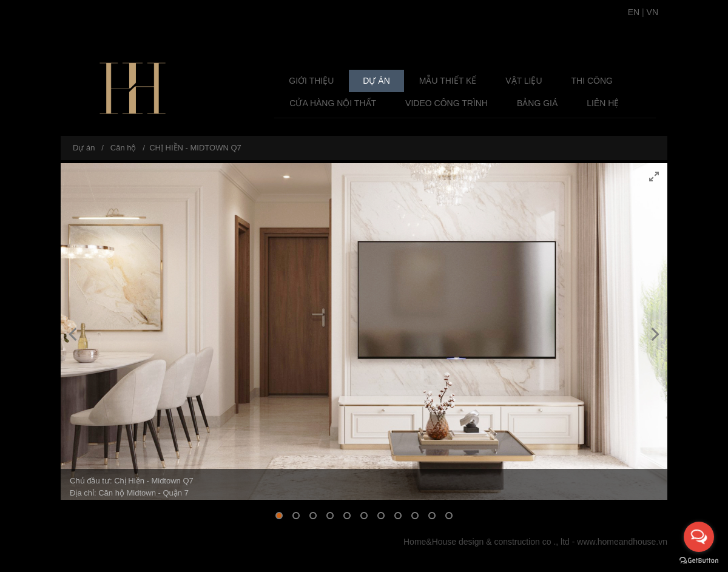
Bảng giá (537, 103)
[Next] (654, 334)
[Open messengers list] (699, 537)
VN (652, 12)
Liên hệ (603, 103)
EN (634, 12)
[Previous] (74, 334)
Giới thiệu (311, 81)
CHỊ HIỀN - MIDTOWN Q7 (195, 148)
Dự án (376, 81)
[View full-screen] (654, 177)
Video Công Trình (447, 103)
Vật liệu (524, 81)
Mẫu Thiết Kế (448, 81)
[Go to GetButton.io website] (699, 560)
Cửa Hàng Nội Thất (333, 103)
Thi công (592, 81)
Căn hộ (123, 148)
